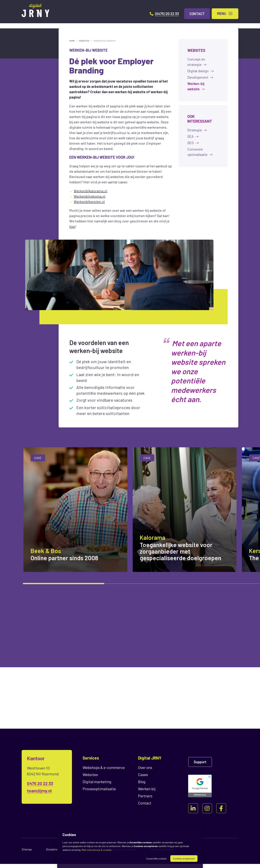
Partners (145, 800)
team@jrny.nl (39, 795)
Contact (145, 807)
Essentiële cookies (157, 859)
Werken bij (147, 793)
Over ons (145, 771)
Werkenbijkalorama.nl (90, 191)
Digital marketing (97, 786)
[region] (130, 516)
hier (72, 226)
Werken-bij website (105, 41)
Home (72, 41)
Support (200, 766)
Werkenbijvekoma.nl (90, 196)
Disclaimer (52, 853)
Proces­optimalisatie (99, 793)
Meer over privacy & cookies (96, 850)
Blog (142, 786)
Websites (84, 41)
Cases (143, 779)
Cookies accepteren (184, 859)
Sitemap (27, 853)
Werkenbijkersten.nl (89, 201)
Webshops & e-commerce (104, 771)
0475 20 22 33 (40, 788)
